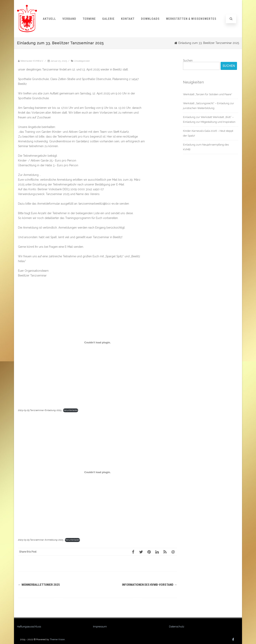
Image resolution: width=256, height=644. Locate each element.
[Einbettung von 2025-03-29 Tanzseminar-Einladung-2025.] (97, 343)
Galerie (108, 19)
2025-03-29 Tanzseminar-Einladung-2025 (40, 410)
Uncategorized (82, 61)
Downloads (150, 19)
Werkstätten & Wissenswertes (191, 19)
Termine (89, 19)
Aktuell (49, 19)
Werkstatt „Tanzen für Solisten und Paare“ (208, 94)
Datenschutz (177, 627)
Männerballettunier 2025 (39, 585)
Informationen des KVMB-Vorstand (149, 585)
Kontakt (128, 19)
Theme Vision (57, 639)
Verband (69, 19)
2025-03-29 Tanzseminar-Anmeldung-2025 (41, 540)
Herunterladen (71, 410)
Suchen (188, 60)
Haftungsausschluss (29, 627)
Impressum (100, 627)
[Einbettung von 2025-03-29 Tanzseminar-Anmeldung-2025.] (97, 472)
